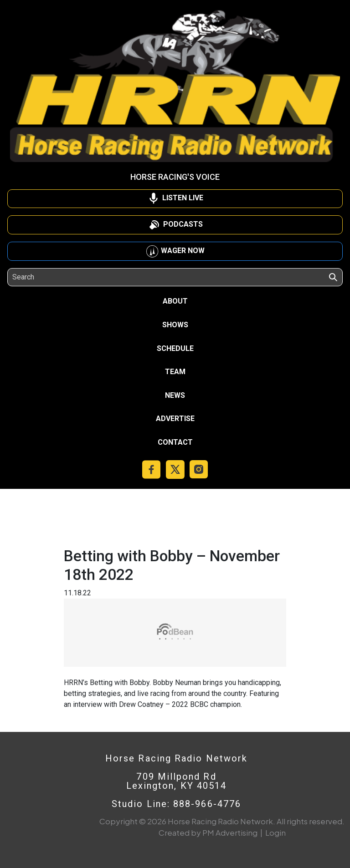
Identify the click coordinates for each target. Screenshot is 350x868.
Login (275, 832)
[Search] (54, 277)
